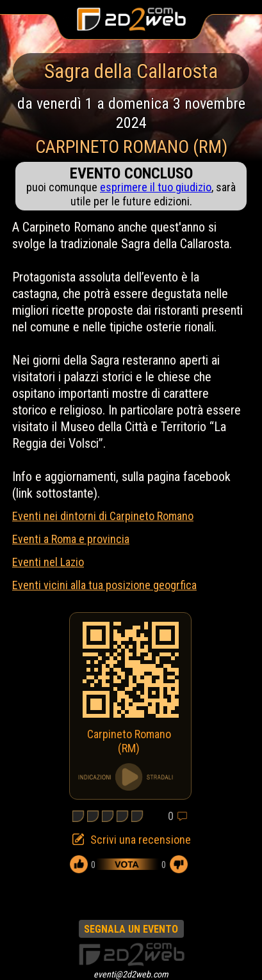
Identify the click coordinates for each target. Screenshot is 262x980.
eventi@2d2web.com (131, 974)
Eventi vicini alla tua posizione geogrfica (104, 585)
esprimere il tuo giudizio (156, 187)
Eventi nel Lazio (48, 562)
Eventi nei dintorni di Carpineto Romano (103, 516)
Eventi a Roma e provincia (71, 539)
